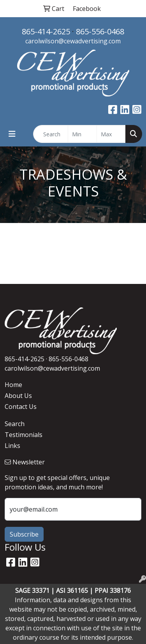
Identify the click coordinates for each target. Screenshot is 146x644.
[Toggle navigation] (12, 134)
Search (15, 424)
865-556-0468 (100, 31)
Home (13, 385)
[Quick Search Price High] (111, 134)
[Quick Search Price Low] (82, 134)
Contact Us (21, 407)
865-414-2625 (46, 31)
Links (12, 446)
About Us (18, 396)
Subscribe (24, 534)
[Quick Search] (51, 134)
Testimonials (24, 435)
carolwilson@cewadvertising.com (73, 41)
